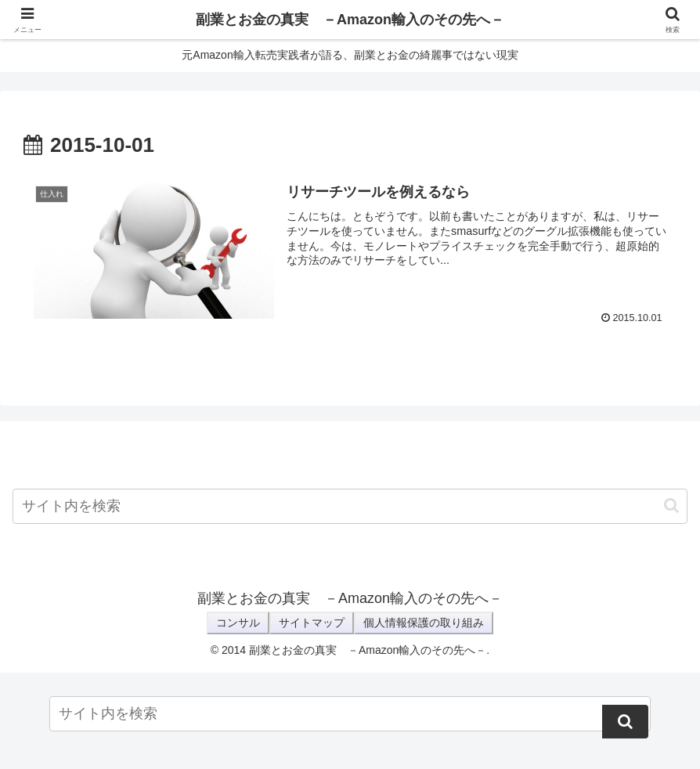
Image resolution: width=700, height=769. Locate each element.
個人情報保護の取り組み (424, 623)
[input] (350, 506)
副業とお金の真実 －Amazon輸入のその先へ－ (350, 20)
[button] (671, 505)
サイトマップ (312, 623)
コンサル (238, 623)
